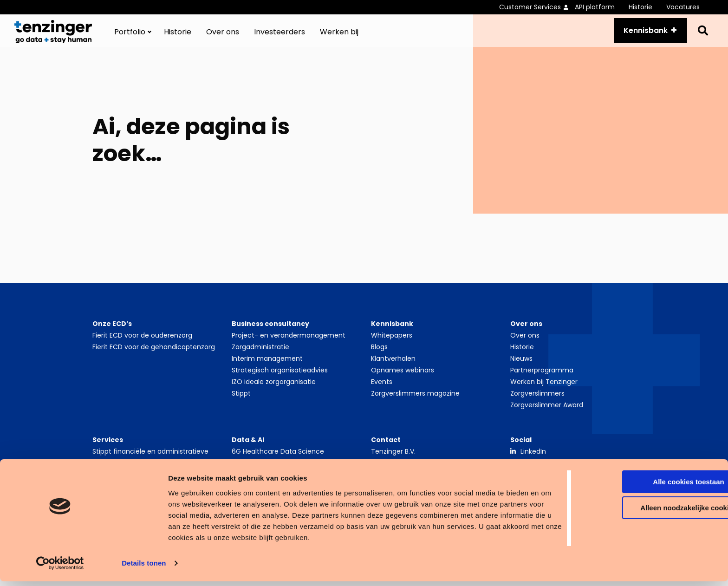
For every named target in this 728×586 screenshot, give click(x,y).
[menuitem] (537, 7)
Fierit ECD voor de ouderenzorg (142, 345)
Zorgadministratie (260, 357)
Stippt (241, 404)
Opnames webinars (403, 380)
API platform (595, 7)
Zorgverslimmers (537, 404)
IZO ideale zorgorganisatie (274, 392)
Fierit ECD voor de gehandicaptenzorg (154, 357)
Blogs (379, 357)
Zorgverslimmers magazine (415, 404)
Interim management (267, 369)
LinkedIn (533, 462)
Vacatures (683, 7)
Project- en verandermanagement (289, 345)
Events (382, 392)
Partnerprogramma (542, 380)
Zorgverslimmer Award (547, 415)
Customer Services (530, 7)
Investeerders (279, 37)
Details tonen (144, 568)
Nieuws (521, 369)
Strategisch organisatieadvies (280, 380)
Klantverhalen (393, 369)
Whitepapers (392, 345)
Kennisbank (640, 36)
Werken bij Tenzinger (544, 392)
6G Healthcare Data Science (278, 462)
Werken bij (339, 37)
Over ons (223, 37)
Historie (640, 7)
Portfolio (130, 37)
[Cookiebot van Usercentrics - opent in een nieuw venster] (60, 568)
